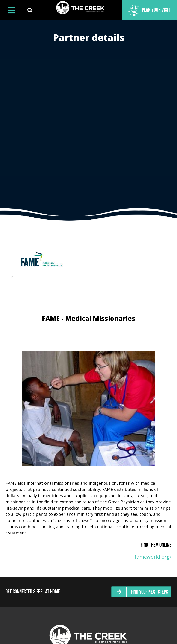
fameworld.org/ (153, 557)
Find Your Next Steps (149, 592)
